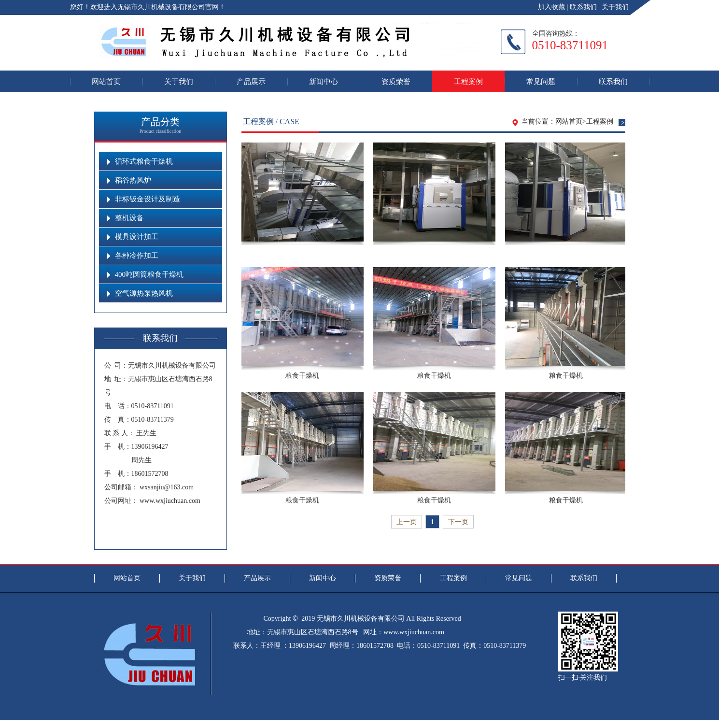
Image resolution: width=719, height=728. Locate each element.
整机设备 (129, 218)
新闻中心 (324, 81)
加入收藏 (551, 7)
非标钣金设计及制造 (148, 199)
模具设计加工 (137, 237)
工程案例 (468, 81)
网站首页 (106, 81)
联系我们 (583, 7)
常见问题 (541, 81)
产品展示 (251, 81)
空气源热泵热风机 (144, 293)
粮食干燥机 (302, 376)
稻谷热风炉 (133, 180)
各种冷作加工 (137, 256)
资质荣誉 (396, 81)
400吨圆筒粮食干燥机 (149, 274)
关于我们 (615, 7)
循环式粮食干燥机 (144, 161)
